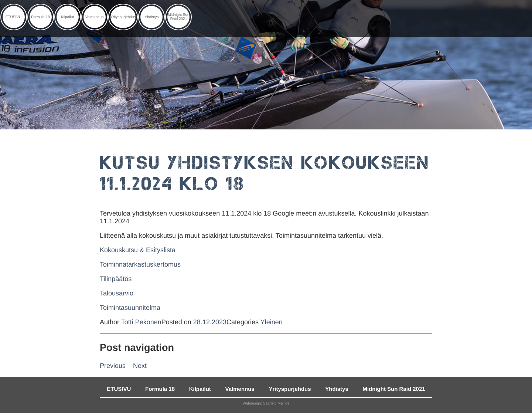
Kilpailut (67, 17)
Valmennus (94, 17)
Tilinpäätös (116, 279)
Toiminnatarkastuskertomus (140, 264)
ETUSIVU (13, 17)
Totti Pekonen (141, 322)
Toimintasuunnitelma (130, 308)
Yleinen (272, 322)
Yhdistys (152, 17)
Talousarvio (117, 293)
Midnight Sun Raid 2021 (178, 17)
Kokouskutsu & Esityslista (138, 250)
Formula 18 (40, 17)
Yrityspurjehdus (123, 17)
